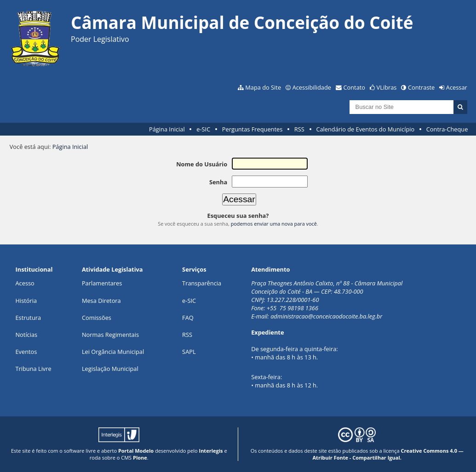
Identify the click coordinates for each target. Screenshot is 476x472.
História (26, 301)
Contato (355, 87)
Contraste (421, 87)
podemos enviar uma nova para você (274, 224)
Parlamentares (102, 283)
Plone (140, 458)
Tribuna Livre (33, 369)
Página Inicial (167, 129)
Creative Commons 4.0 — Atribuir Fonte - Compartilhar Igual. (388, 454)
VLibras (387, 87)
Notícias (26, 335)
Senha (218, 182)
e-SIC (203, 129)
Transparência (202, 283)
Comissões (97, 318)
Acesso (25, 283)
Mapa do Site (263, 87)
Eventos (26, 352)
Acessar (457, 87)
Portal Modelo (136, 451)
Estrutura (28, 318)
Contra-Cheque (447, 129)
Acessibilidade (312, 87)
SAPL (189, 352)
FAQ (188, 318)
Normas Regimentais (110, 335)
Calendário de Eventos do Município (365, 129)
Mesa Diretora (101, 301)
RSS (299, 129)
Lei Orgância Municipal (113, 352)
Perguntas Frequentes (252, 129)
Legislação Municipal (110, 369)
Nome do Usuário (202, 164)
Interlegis (211, 451)
